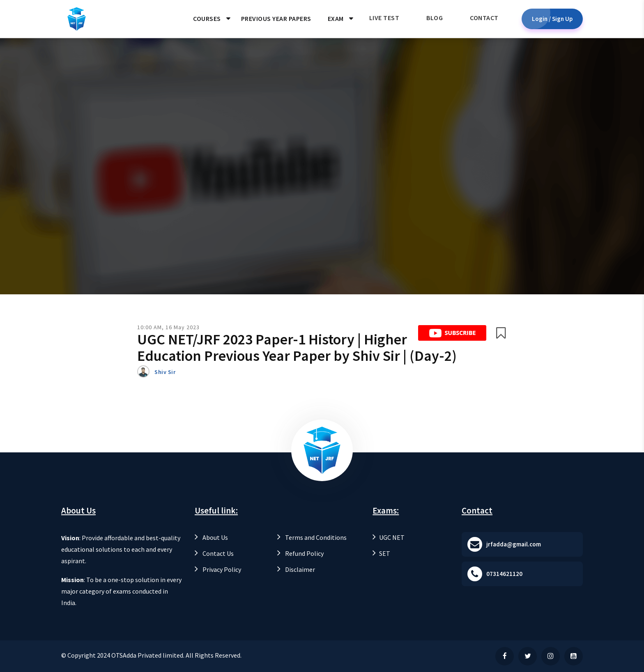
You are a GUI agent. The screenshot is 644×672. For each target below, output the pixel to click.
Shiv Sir (165, 372)
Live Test (384, 18)
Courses (207, 18)
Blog (435, 18)
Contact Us (214, 553)
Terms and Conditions (312, 537)
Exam (336, 18)
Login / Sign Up (552, 19)
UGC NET (389, 537)
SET (381, 553)
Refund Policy (300, 553)
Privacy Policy (218, 569)
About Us (211, 537)
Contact (484, 18)
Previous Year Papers (276, 18)
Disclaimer (296, 569)
